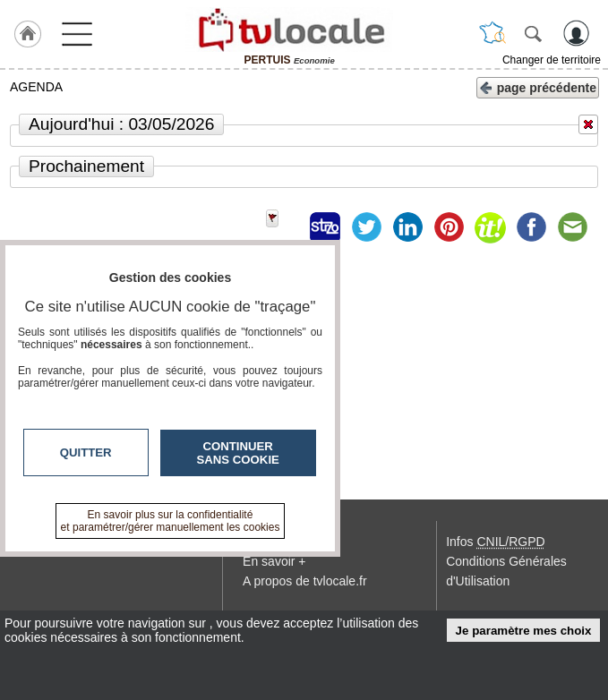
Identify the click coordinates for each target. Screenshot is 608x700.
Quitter (86, 452)
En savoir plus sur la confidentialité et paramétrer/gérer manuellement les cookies (171, 521)
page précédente (538, 86)
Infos (495, 542)
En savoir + (274, 561)
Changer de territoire (552, 60)
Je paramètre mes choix (524, 631)
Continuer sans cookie (238, 453)
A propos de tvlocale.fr (305, 581)
